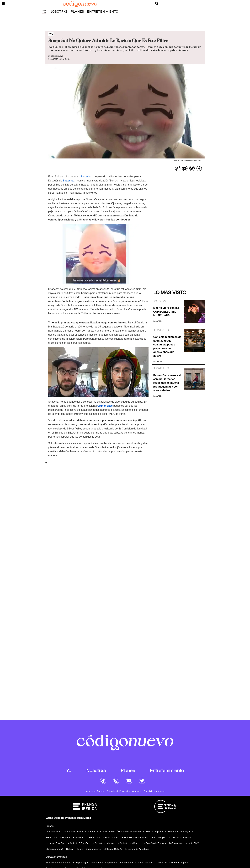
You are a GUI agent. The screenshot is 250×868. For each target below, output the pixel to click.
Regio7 (70, 849)
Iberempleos (127, 863)
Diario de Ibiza (94, 832)
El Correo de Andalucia (137, 849)
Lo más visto (170, 293)
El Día (148, 832)
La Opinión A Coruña (78, 843)
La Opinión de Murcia (103, 843)
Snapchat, (87, 177)
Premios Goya (178, 863)
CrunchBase (105, 406)
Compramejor (81, 863)
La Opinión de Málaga (128, 843)
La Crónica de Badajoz (180, 838)
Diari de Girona (53, 832)
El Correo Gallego (113, 849)
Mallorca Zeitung (54, 849)
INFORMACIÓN (112, 832)
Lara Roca (158, 321)
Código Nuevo (57, 56)
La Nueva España (55, 843)
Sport (80, 849)
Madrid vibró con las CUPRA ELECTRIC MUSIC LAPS (166, 312)
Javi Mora (158, 361)
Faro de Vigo (158, 838)
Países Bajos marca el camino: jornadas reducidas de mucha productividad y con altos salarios (167, 383)
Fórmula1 (96, 863)
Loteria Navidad (145, 863)
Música (160, 301)
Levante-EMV (192, 843)
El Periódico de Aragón (179, 832)
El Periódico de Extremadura (104, 838)
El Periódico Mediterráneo (135, 838)
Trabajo (161, 330)
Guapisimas (110, 863)
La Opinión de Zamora (154, 843)
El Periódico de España (58, 838)
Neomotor (162, 863)
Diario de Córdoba (74, 832)
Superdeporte (93, 849)
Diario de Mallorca (132, 832)
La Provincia (175, 843)
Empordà (159, 832)
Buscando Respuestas (58, 863)
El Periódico (79, 838)
